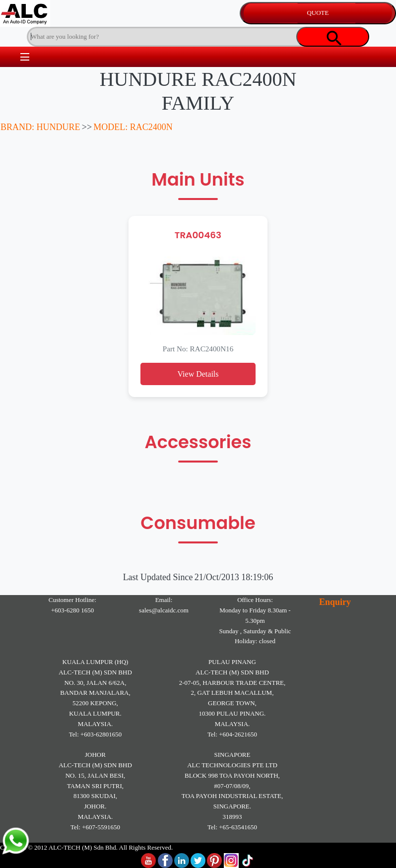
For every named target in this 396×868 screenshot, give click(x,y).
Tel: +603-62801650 (95, 734)
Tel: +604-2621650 (232, 734)
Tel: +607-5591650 (95, 827)
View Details (198, 374)
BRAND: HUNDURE (40, 127)
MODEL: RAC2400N (133, 127)
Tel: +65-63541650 (232, 827)
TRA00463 (198, 235)
